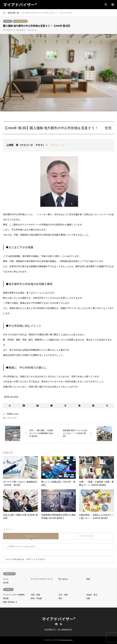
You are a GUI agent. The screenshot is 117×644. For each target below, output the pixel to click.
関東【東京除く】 (10, 602)
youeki (16, 414)
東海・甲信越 (36, 598)
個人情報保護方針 (65, 630)
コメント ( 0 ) (31, 536)
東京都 (6, 598)
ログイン (30, 559)
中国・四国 (35, 595)
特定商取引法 (50, 630)
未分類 (6, 583)
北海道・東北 (92, 595)
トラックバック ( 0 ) (86, 536)
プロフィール (57, 145)
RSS (61, 624)
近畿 (88, 598)
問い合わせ (63, 579)
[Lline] (51, 406)
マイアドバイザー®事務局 (14, 595)
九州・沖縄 (63, 595)
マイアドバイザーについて (42, 579)
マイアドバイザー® (59, 619)
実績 (88, 579)
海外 (60, 598)
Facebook (56, 624)
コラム (8, 21)
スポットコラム (20, 21)
